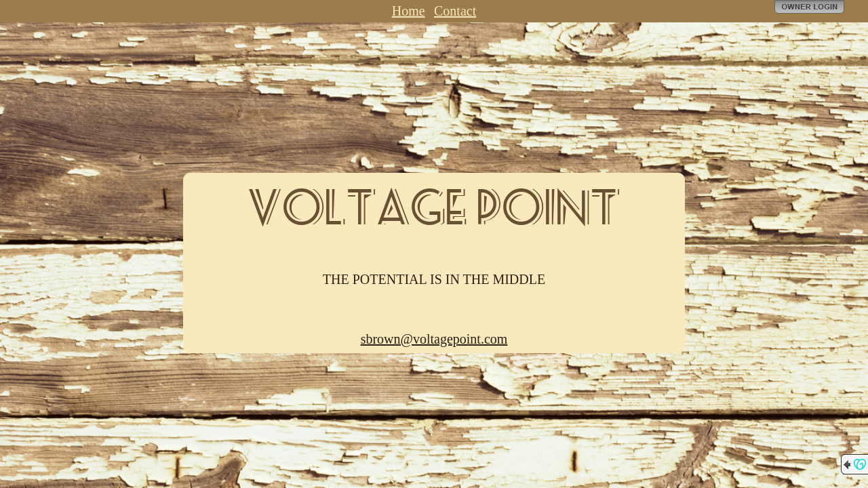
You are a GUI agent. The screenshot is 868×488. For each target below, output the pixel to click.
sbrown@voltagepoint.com (434, 339)
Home (409, 11)
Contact (455, 11)
